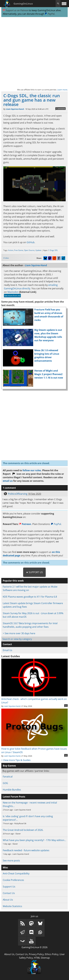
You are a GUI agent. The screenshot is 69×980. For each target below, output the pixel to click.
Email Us (7, 650)
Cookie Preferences (13, 880)
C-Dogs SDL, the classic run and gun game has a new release (32, 100)
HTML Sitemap (42, 958)
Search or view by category (17, 639)
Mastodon (13, 292)
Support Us (9, 887)
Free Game (19, 250)
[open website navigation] (64, 4)
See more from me (12, 296)
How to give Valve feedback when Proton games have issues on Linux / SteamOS (34, 749)
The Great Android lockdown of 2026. (23, 830)
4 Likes (6, 258)
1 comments (61, 109)
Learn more (62, 90)
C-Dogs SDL (53, 250)
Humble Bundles (12, 790)
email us (8, 481)
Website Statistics (12, 906)
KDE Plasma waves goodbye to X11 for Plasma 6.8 (30, 597)
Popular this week (13, 581)
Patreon (25, 524)
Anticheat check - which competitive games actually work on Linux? (34, 699)
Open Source (29, 250)
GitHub (31, 242)
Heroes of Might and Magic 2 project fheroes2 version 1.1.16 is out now (49, 374)
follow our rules (32, 470)
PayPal (50, 14)
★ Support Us (34, 572)
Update (38, 250)
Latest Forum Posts (14, 797)
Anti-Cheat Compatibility (16, 873)
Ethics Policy (52, 954)
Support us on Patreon (16, 10)
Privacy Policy (36, 954)
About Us (8, 900)
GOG (5, 783)
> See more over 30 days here (19, 633)
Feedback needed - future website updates (26, 850)
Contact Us (9, 893)
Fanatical (8, 777)
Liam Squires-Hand (15, 109)
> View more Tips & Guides (16, 760)
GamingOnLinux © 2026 (34, 947)
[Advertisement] (34, 53)
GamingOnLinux (23, 4)
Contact (7, 644)
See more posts (11, 861)
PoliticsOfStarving (18, 494)
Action (11, 250)
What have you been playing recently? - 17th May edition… (34, 840)
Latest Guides (11, 656)
